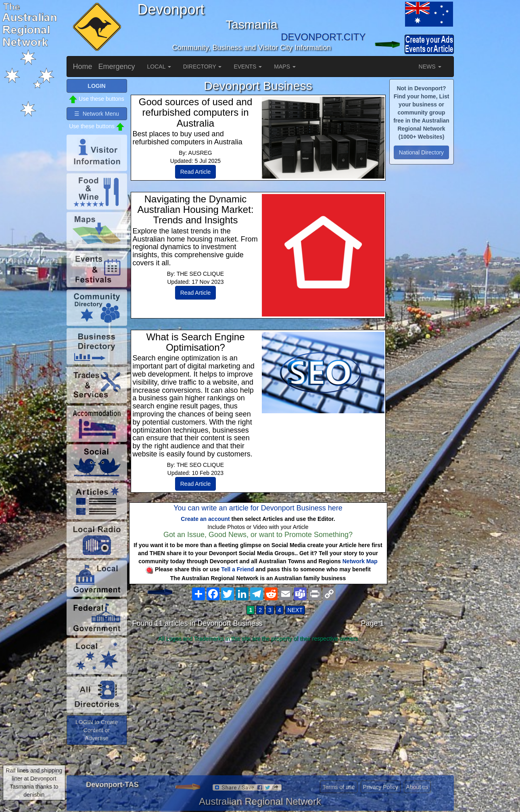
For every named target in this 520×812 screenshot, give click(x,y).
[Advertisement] (258, 709)
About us (417, 787)
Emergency (117, 67)
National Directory (421, 152)
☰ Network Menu (97, 114)
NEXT (295, 610)
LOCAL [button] (159, 67)
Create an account (205, 519)
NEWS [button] (430, 67)
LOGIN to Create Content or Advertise (97, 730)
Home (83, 67)
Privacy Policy (381, 787)
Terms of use (338, 787)
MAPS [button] (285, 67)
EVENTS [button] (248, 67)
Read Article (195, 172)
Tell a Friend (237, 569)
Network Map (360, 561)
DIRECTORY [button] (203, 67)
